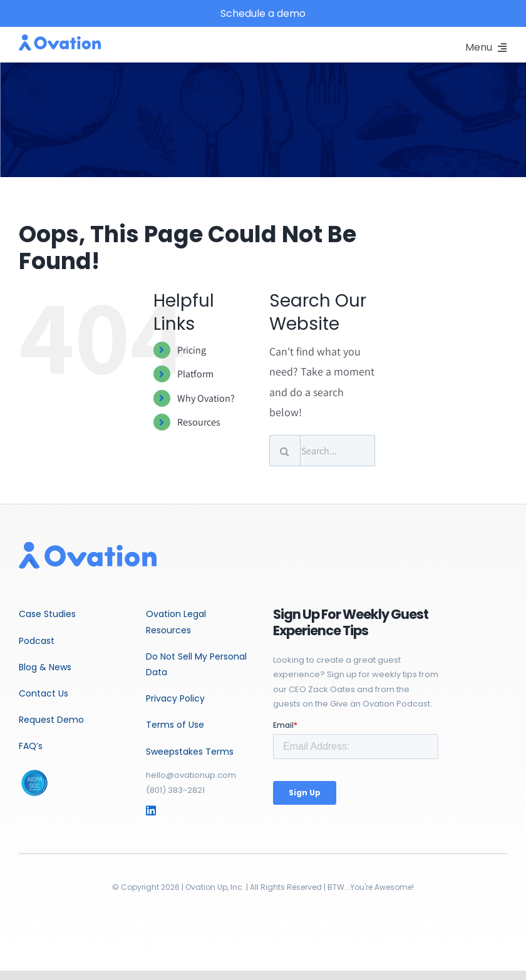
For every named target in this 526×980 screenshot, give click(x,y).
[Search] (285, 451)
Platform (195, 374)
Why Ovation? (206, 398)
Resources (199, 422)
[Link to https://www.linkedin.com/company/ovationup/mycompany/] (160, 810)
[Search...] (322, 451)
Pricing (192, 350)
